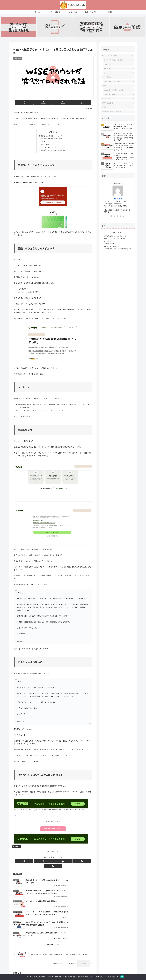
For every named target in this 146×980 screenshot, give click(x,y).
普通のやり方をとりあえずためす (51, 141)
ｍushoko (118, 201)
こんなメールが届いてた (48, 150)
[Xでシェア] (32, 104)
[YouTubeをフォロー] (53, 864)
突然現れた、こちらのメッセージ (51, 138)
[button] (73, 104)
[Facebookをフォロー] (48, 864)
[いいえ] (143, 977)
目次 (50, 134)
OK (122, 977)
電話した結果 (45, 147)
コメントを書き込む (53, 953)
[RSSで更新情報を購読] (62, 864)
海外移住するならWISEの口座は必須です (54, 152)
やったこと (44, 144)
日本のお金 (17, 849)
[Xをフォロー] (44, 864)
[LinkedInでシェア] (60, 104)
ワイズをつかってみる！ (53, 831)
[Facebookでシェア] (46, 104)
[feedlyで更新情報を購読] (58, 864)
